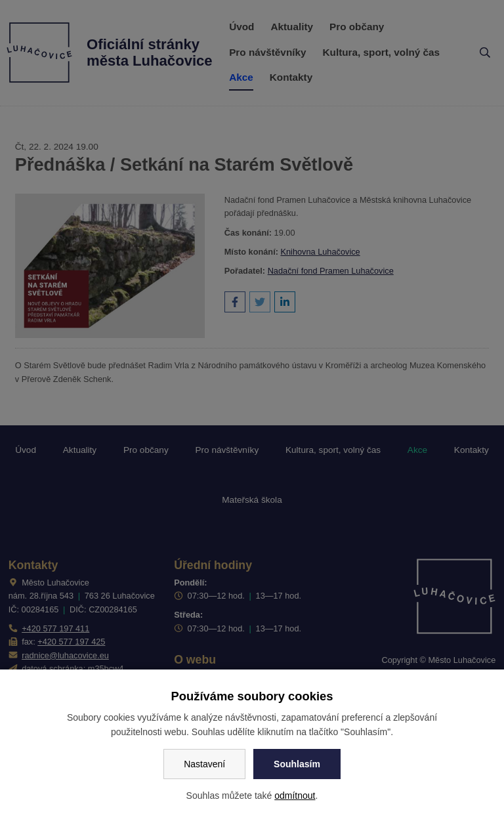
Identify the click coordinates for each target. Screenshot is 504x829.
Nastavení (204, 764)
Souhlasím (297, 764)
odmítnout (295, 796)
